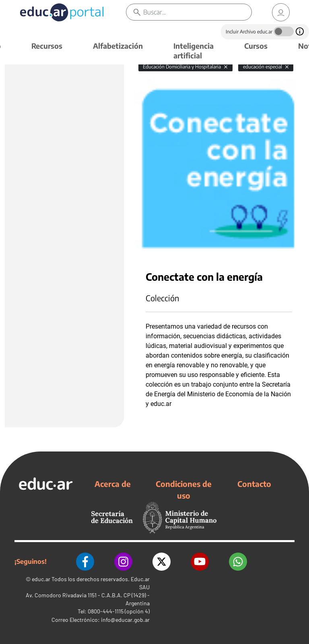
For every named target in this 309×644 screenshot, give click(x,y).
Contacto (254, 484)
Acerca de (113, 484)
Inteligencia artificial (194, 51)
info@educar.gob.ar (125, 620)
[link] (281, 12)
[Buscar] (197, 12)
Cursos (256, 46)
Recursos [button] (47, 46)
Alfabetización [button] (118, 46)
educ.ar (41, 579)
